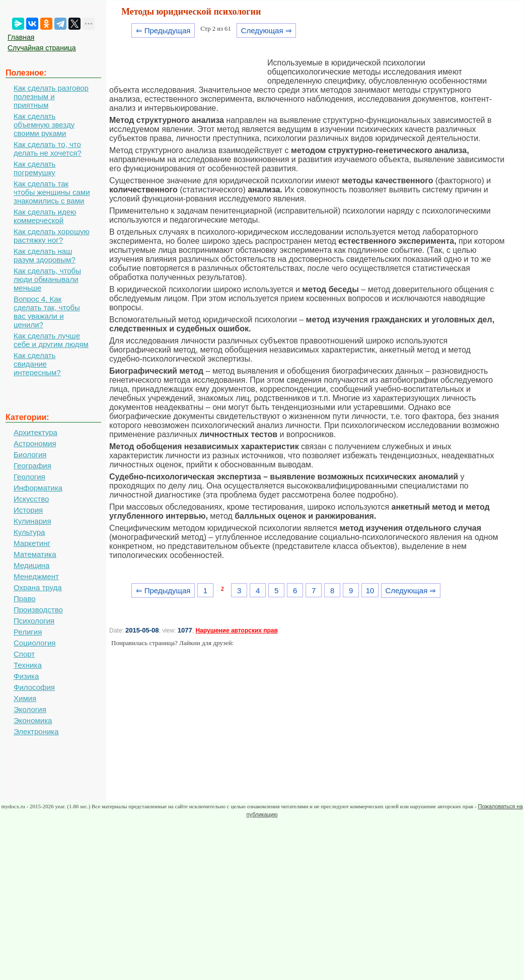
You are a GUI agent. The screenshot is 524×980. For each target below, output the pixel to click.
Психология (34, 621)
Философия (34, 687)
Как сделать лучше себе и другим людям (51, 340)
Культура (29, 532)
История (28, 510)
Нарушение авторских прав (236, 631)
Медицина (31, 565)
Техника (28, 665)
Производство (38, 610)
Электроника (36, 731)
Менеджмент (36, 576)
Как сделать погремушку (34, 168)
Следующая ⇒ (267, 30)
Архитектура (35, 432)
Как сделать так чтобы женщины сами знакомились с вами (52, 192)
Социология (34, 643)
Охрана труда (38, 587)
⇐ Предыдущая (163, 30)
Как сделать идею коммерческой (45, 216)
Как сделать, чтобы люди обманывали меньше (47, 279)
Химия (25, 698)
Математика (35, 554)
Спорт (24, 654)
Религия (28, 632)
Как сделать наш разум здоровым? (45, 255)
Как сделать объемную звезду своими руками (44, 125)
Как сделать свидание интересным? (37, 364)
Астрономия (35, 443)
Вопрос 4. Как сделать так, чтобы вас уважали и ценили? (47, 312)
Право (25, 599)
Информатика (38, 488)
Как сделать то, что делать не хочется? (48, 149)
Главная (21, 37)
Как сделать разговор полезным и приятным (51, 96)
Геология (29, 477)
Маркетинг (32, 543)
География (32, 466)
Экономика (33, 720)
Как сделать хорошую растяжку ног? (52, 236)
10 (370, 590)
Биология (30, 454)
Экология (30, 709)
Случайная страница (42, 48)
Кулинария (32, 521)
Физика (26, 676)
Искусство (31, 499)
